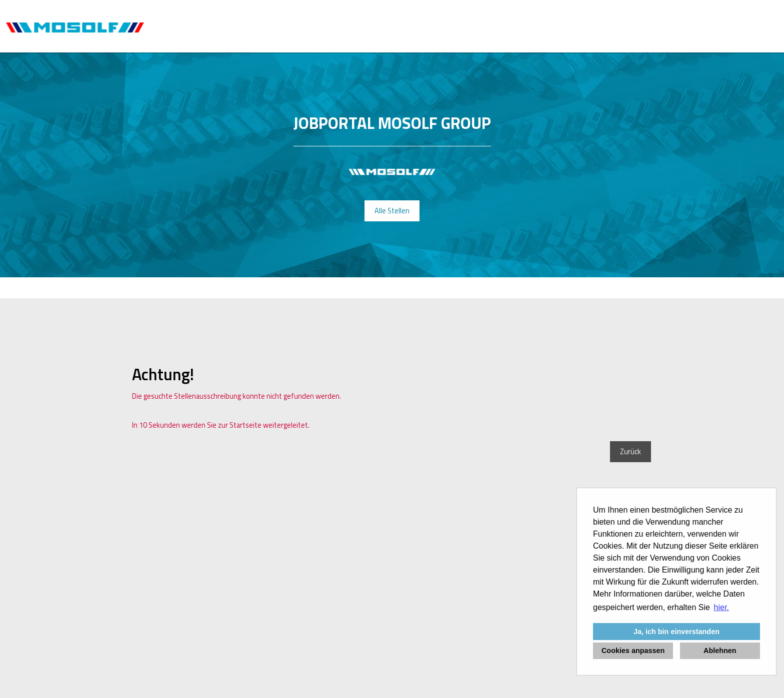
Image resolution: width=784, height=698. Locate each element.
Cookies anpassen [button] (633, 651)
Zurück (630, 452)
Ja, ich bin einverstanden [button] (676, 632)
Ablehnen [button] (720, 651)
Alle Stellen (392, 211)
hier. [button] (721, 607)
